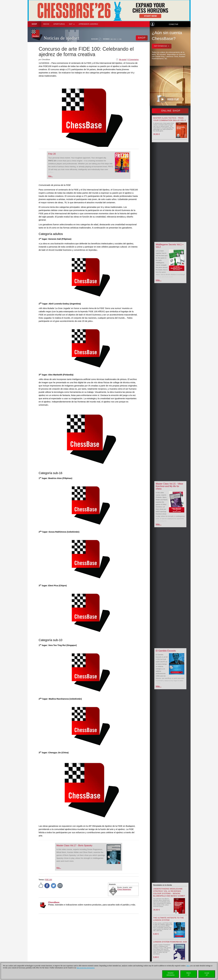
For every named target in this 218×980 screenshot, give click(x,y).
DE (112, 39)
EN (115, 39)
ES (118, 39)
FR (120, 39)
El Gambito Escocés (166, 651)
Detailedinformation (171, 974)
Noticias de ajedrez (62, 38)
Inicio (46, 24)
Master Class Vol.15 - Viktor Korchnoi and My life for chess (169, 486)
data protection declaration (86, 968)
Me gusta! (123, 60)
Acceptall (207, 974)
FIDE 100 (48, 880)
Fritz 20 (52, 154)
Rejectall (189, 974)
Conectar (173, 24)
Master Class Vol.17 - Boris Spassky (74, 845)
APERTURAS (59, 24)
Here (188, 966)
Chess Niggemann (124, 889)
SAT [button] (72, 24)
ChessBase (54, 902)
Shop (34, 24)
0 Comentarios (133, 60)
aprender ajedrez (88, 24)
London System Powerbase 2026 (170, 942)
